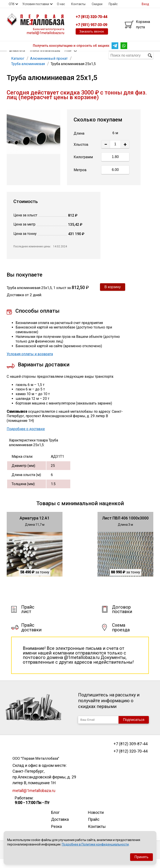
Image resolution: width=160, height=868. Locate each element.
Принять (142, 857)
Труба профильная (45, 55)
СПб (12, 4)
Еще (71, 55)
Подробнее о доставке (26, 438)
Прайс (113, 4)
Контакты (78, 4)
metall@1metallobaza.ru (46, 33)
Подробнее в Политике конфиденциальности (95, 844)
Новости (96, 821)
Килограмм (83, 166)
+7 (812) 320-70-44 (131, 760)
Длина (79, 142)
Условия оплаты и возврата (30, 363)
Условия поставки (36, 4)
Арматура (17, 55)
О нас (61, 4)
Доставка (60, 828)
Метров (80, 179)
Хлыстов (81, 153)
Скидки (97, 4)
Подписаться (134, 728)
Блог (55, 821)
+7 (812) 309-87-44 (131, 753)
